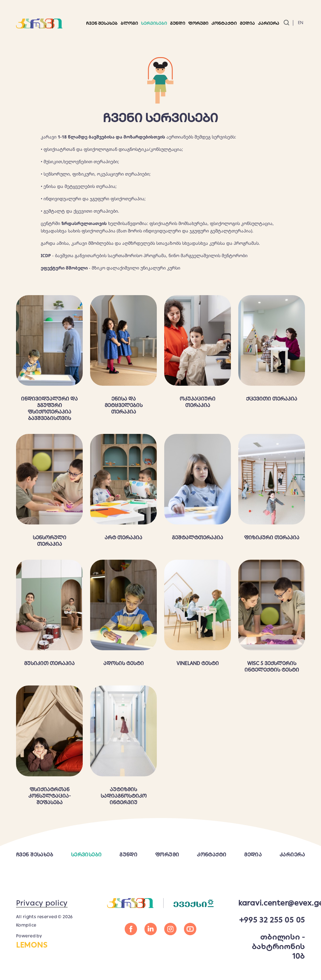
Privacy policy (42, 903)
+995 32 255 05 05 (272, 920)
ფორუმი (198, 23)
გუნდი (178, 23)
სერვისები (154, 23)
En (301, 23)
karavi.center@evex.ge (272, 903)
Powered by (49, 941)
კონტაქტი (224, 23)
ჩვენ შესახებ (102, 23)
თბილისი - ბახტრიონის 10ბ (278, 946)
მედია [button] (247, 23)
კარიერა (269, 23)
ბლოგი (129, 23)
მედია (253, 855)
